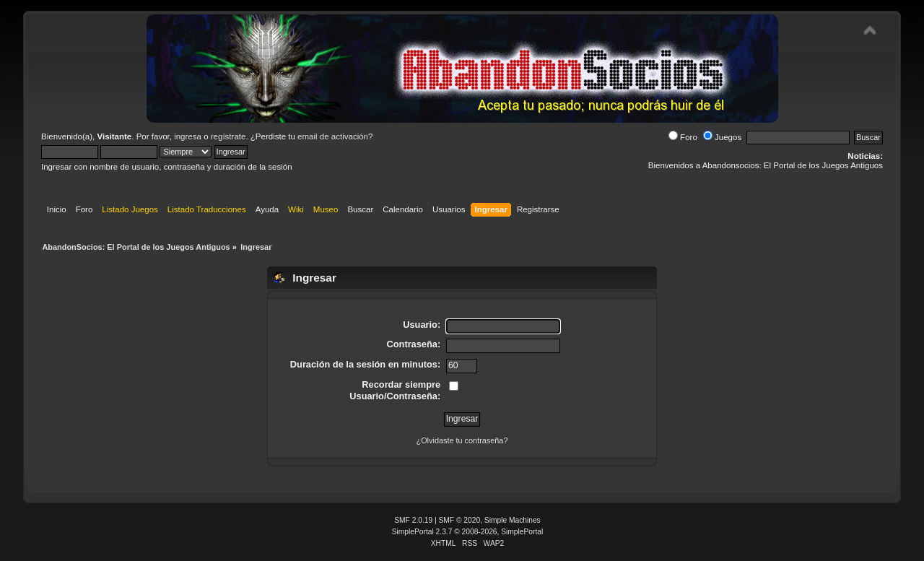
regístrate (228, 136)
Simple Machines (513, 520)
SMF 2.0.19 (413, 520)
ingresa (188, 136)
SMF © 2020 (460, 520)
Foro (683, 137)
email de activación (333, 136)
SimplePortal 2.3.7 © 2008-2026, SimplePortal (468, 532)
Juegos (722, 137)
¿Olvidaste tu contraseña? (462, 440)
